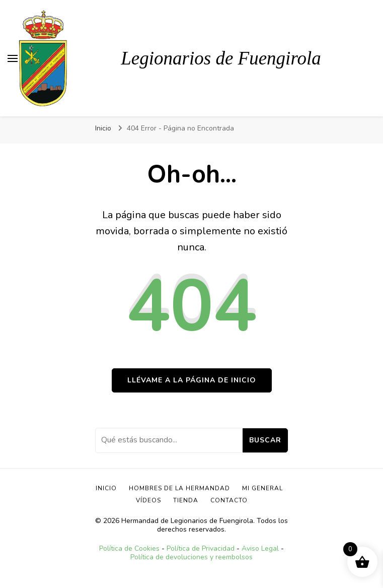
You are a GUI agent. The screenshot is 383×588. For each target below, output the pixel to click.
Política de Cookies (129, 548)
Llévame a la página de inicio (192, 380)
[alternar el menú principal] (13, 58)
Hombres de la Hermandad (179, 488)
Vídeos (148, 500)
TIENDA (186, 500)
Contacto (229, 500)
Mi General (262, 488)
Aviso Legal (260, 548)
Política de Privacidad (201, 548)
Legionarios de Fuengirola (221, 58)
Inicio (106, 488)
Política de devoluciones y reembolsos (191, 557)
